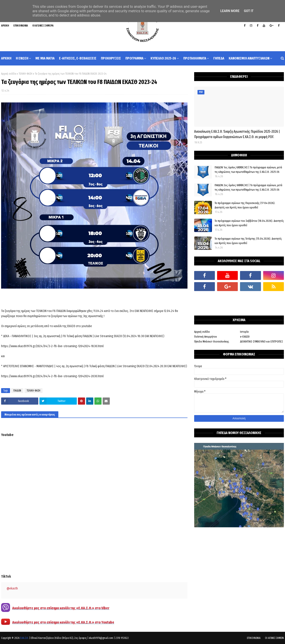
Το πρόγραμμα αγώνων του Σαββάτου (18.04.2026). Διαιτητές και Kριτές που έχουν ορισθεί (249, 223)
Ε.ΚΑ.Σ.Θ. (24, 638)
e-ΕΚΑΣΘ (245, 337)
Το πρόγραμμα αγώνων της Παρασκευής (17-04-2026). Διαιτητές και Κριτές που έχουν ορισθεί (245, 205)
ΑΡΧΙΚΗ (5, 26)
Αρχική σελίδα (9, 74)
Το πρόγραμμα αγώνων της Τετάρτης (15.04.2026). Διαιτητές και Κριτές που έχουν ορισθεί (248, 241)
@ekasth (12, 588)
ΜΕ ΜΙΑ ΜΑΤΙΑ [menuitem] (45, 58)
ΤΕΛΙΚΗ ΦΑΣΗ (25, 74)
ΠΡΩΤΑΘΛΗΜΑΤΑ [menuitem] (195, 58)
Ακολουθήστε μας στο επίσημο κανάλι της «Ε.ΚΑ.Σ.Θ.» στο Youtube (63, 622)
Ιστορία (244, 332)
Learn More (230, 11)
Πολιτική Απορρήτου (206, 337)
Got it (249, 11)
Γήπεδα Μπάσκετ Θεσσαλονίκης (212, 341)
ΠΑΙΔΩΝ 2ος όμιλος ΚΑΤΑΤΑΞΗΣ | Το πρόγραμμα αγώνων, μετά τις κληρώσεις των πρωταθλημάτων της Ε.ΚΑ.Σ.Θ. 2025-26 (248, 187)
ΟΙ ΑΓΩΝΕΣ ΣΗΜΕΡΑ (43, 26)
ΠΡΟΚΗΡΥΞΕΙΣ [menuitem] (111, 58)
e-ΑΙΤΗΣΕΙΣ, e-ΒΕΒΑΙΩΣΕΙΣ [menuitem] (78, 58)
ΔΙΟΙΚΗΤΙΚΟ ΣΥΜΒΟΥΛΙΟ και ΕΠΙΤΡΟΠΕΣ (261, 341)
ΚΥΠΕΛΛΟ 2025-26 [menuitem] (163, 58)
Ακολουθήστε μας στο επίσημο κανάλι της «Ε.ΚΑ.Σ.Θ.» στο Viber (61, 608)
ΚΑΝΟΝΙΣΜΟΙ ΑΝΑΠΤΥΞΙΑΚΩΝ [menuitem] (249, 58)
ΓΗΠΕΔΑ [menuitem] (219, 58)
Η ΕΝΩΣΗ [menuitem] (22, 58)
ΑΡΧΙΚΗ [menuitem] (6, 58)
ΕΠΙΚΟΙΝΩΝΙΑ (21, 26)
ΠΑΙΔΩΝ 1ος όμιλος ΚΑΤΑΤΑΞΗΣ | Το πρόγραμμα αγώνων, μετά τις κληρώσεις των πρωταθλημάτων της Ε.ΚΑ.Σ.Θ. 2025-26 (248, 170)
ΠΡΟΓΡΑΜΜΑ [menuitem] (134, 58)
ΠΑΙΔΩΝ (17, 391)
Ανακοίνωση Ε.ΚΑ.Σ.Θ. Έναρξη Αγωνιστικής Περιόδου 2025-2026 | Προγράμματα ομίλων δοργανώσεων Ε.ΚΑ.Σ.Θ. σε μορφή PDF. (237, 134)
